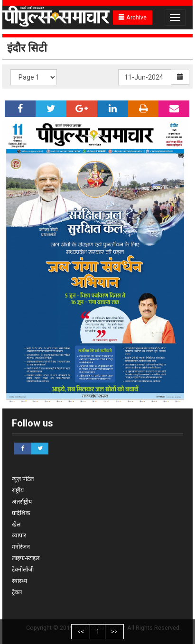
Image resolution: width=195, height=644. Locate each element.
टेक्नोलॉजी (23, 569)
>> (114, 631)
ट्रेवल (17, 592)
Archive (133, 17)
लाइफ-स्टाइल (26, 558)
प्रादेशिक (21, 513)
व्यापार (19, 535)
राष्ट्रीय (18, 490)
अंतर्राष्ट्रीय (22, 502)
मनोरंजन (21, 547)
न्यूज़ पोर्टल (23, 479)
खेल (16, 524)
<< (81, 631)
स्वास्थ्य (19, 581)
